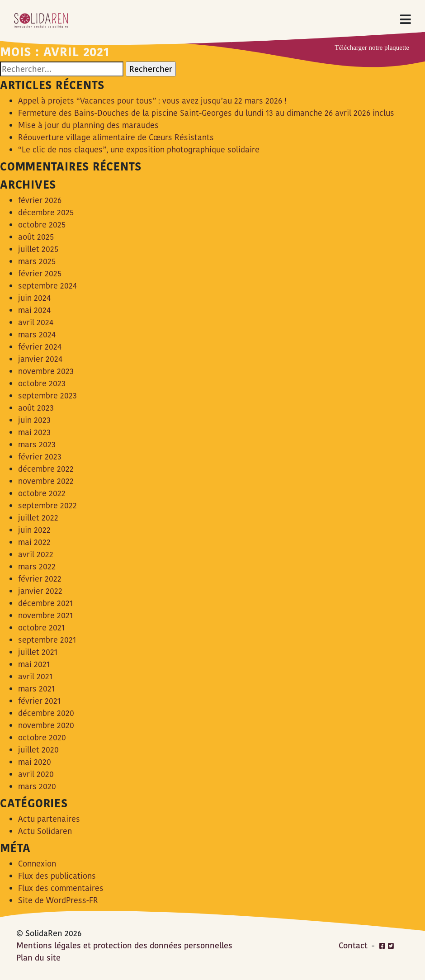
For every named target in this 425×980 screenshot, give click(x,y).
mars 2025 (37, 261)
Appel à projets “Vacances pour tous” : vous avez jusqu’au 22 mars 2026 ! (152, 101)
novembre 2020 (46, 725)
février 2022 (40, 579)
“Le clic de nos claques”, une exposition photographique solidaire (139, 149)
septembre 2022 (47, 505)
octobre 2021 (41, 627)
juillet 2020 (38, 750)
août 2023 (36, 408)
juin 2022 (34, 530)
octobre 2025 (42, 225)
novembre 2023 (46, 371)
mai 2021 (34, 664)
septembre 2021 (47, 640)
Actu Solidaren (45, 831)
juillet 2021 (38, 652)
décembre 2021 (45, 603)
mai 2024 (34, 310)
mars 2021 (36, 689)
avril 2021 (35, 676)
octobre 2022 (42, 493)
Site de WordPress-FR (58, 900)
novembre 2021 (45, 615)
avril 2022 (36, 554)
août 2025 (36, 237)
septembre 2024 (47, 286)
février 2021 (39, 701)
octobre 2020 (42, 737)
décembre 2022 (46, 469)
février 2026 (40, 200)
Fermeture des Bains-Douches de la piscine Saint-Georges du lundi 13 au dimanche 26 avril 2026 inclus (206, 113)
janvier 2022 (40, 591)
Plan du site (38, 958)
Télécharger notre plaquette (372, 47)
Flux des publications (57, 876)
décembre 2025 (46, 212)
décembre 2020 (46, 713)
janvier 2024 (40, 359)
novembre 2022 (46, 481)
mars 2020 (37, 786)
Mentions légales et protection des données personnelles (124, 945)
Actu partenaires (49, 819)
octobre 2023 (42, 383)
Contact (353, 945)
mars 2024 (37, 334)
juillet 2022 (38, 518)
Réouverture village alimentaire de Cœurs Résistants (116, 137)
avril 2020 (36, 774)
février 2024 (40, 347)
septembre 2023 (47, 395)
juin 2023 (34, 420)
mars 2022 (37, 566)
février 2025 (40, 273)
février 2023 (40, 457)
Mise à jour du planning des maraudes (88, 125)
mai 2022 (34, 542)
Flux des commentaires (61, 888)
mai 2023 (34, 432)
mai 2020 (35, 762)
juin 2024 (34, 298)
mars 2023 (37, 444)
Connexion (37, 864)
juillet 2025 (38, 249)
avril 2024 (36, 322)
